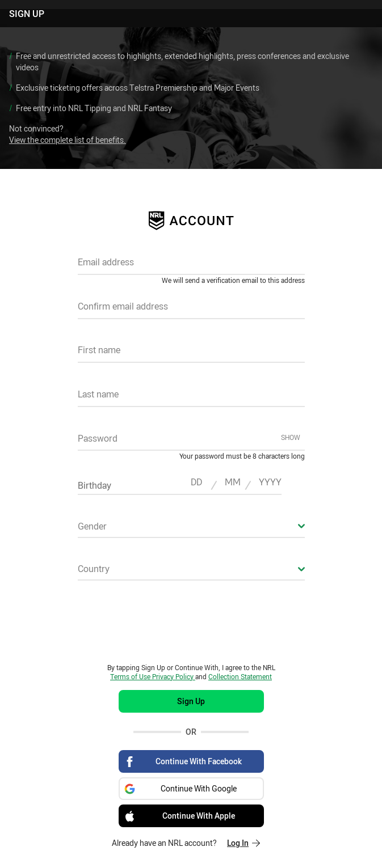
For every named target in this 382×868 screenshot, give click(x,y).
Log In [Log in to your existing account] (244, 843)
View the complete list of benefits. (68, 140)
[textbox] (191, 266)
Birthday (95, 485)
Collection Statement (240, 676)
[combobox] (191, 530)
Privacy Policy (174, 676)
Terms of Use (131, 676)
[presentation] (191, 621)
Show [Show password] (291, 437)
